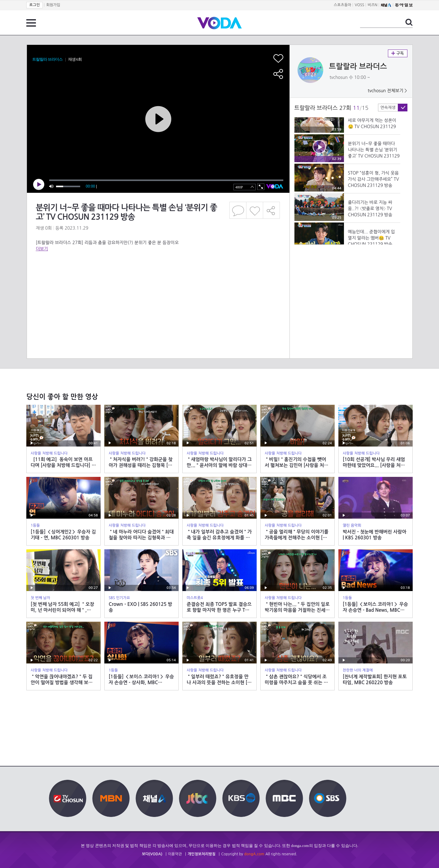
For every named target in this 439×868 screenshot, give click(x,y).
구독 (398, 53)
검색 (409, 22)
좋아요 (255, 210)
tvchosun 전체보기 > (387, 91)
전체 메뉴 (31, 23)
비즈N (373, 5)
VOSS (360, 5)
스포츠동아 (342, 5)
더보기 (42, 249)
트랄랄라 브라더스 (358, 67)
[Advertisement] (158, 277)
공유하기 (272, 210)
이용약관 (175, 854)
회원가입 (53, 5)
